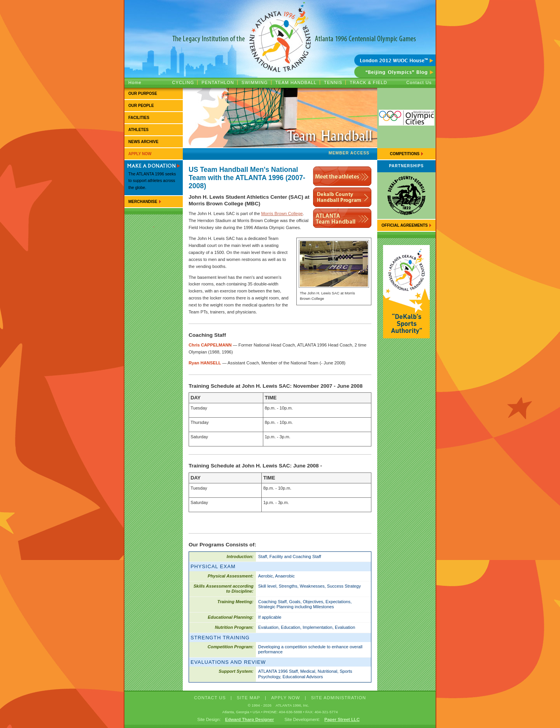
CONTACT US (210, 698)
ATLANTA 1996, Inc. (292, 705)
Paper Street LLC (342, 719)
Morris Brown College (282, 213)
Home (135, 82)
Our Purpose (143, 94)
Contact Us (419, 82)
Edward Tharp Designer (250, 719)
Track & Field (368, 82)
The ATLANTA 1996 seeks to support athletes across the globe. (152, 181)
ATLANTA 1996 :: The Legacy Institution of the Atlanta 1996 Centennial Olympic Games (280, 27)
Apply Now (140, 154)
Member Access (349, 153)
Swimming (255, 82)
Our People (141, 106)
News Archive (143, 142)
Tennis (333, 82)
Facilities (139, 118)
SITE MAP (248, 698)
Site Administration (339, 698)
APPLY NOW (286, 698)
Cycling (183, 82)
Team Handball (296, 82)
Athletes (138, 130)
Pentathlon (218, 82)
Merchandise (143, 202)
